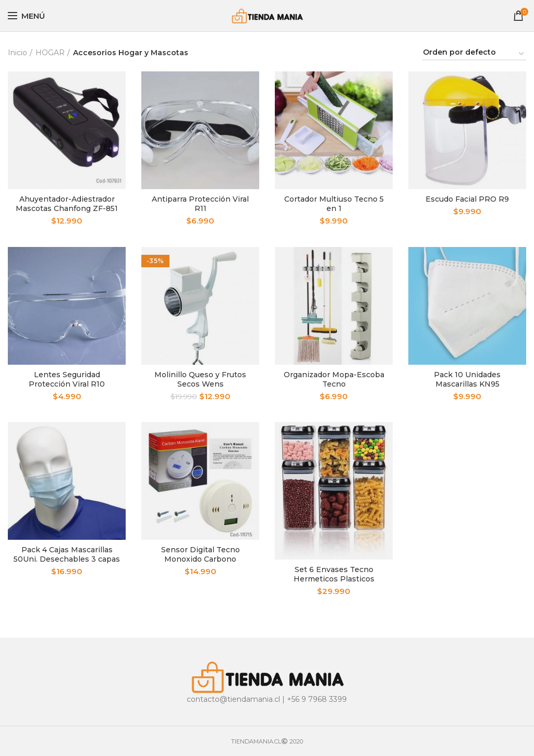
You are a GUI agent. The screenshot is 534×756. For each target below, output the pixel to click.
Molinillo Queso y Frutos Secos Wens (200, 379)
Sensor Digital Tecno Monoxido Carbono (201, 554)
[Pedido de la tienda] (474, 54)
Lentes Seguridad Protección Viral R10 (67, 379)
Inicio (17, 53)
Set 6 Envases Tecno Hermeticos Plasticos (334, 574)
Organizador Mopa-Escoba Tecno (334, 379)
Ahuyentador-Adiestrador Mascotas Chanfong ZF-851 (67, 204)
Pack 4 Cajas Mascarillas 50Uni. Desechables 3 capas (67, 554)
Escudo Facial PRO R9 (467, 199)
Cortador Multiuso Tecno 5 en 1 (334, 204)
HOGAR (50, 53)
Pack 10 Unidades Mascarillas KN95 (467, 379)
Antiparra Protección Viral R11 (200, 204)
